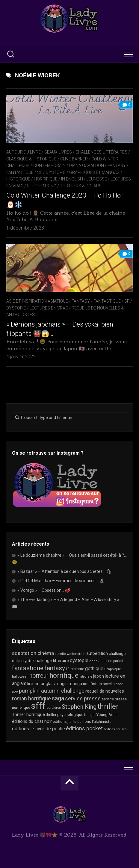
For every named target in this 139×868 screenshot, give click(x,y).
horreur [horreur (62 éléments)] (39, 676)
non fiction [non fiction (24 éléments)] (92, 684)
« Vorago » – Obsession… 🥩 (44, 590)
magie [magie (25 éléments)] (62, 684)
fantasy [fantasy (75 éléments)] (55, 668)
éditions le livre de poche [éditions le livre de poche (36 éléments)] (38, 729)
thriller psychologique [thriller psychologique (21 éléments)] (65, 715)
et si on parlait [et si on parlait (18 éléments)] (112, 661)
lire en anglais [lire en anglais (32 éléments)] (41, 684)
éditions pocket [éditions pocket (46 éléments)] (84, 728)
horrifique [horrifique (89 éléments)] (64, 675)
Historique (18, 179)
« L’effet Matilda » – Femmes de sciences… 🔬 (61, 581)
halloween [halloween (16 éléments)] (20, 677)
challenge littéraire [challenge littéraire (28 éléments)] (51, 661)
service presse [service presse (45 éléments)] (83, 699)
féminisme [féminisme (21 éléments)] (75, 669)
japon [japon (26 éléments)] (99, 676)
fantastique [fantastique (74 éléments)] (28, 668)
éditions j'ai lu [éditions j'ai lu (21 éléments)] (65, 721)
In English (72, 179)
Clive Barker (74, 159)
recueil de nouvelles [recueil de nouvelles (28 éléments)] (105, 691)
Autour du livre (24, 152)
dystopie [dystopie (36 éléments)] (79, 660)
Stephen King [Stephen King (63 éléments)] (79, 707)
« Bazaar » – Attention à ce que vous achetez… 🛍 (65, 571)
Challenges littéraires (101, 152)
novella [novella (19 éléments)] (109, 684)
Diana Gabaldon (87, 166)
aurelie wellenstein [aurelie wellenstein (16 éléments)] (70, 654)
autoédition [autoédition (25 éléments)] (97, 653)
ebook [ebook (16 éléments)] (94, 661)
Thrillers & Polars (81, 186)
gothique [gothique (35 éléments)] (94, 669)
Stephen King (42, 186)
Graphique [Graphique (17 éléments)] (112, 669)
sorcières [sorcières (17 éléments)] (54, 708)
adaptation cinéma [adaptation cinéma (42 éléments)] (33, 653)
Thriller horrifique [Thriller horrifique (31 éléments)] (28, 714)
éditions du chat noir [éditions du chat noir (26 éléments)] (32, 721)
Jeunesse (97, 179)
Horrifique (46, 179)
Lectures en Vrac (49, 308)
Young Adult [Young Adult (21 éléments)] (107, 715)
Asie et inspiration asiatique (37, 301)
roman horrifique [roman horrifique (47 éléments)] (31, 698)
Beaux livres (58, 152)
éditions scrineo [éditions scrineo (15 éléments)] (115, 729)
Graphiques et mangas (94, 172)
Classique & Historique (31, 159)
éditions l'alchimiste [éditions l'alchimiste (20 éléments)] (94, 721)
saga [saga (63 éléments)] (58, 698)
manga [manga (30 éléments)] (75, 684)
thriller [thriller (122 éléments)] (108, 706)
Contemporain (49, 166)
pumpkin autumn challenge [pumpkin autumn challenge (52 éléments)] (52, 691)
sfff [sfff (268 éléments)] (38, 706)
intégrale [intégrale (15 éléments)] (86, 677)
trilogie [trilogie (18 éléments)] (90, 715)
